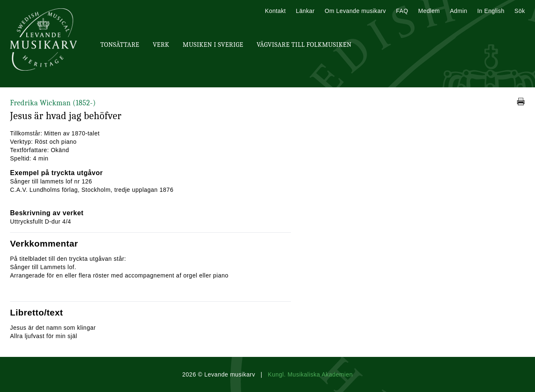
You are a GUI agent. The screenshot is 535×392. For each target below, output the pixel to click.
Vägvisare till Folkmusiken (304, 45)
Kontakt (275, 11)
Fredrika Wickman (53, 103)
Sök (520, 11)
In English (491, 11)
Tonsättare (120, 45)
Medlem (429, 11)
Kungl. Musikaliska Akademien (310, 374)
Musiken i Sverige (213, 45)
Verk (161, 45)
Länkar (305, 11)
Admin (458, 11)
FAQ (402, 11)
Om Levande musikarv (355, 11)
